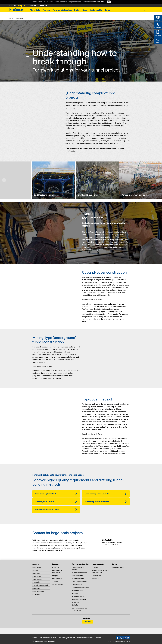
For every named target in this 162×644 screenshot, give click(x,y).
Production (36, 582)
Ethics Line (36, 594)
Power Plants (57, 579)
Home (11, 18)
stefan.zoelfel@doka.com (113, 542)
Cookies (98, 638)
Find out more (100, 2)
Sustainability (96, 10)
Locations (36, 573)
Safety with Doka (78, 596)
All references (57, 585)
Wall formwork (77, 576)
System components (80, 573)
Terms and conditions (85, 638)
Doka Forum (77, 605)
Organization (37, 579)
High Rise (56, 567)
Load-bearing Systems (80, 587)
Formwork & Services (62, 10)
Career (108, 10)
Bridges (55, 576)
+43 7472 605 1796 (110, 545)
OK (109, 2)
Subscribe (88, 622)
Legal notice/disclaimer (47, 638)
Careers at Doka (118, 567)
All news (95, 567)
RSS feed (95, 579)
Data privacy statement (66, 638)
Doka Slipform (77, 585)
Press (35, 638)
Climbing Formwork (79, 582)
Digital (77, 10)
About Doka (35, 10)
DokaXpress (96, 576)
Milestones (37, 576)
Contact (35, 570)
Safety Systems (78, 590)
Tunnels (55, 582)
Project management (40, 585)
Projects (47, 10)
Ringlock (75, 593)
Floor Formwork (78, 579)
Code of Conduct (39, 591)
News (85, 10)
